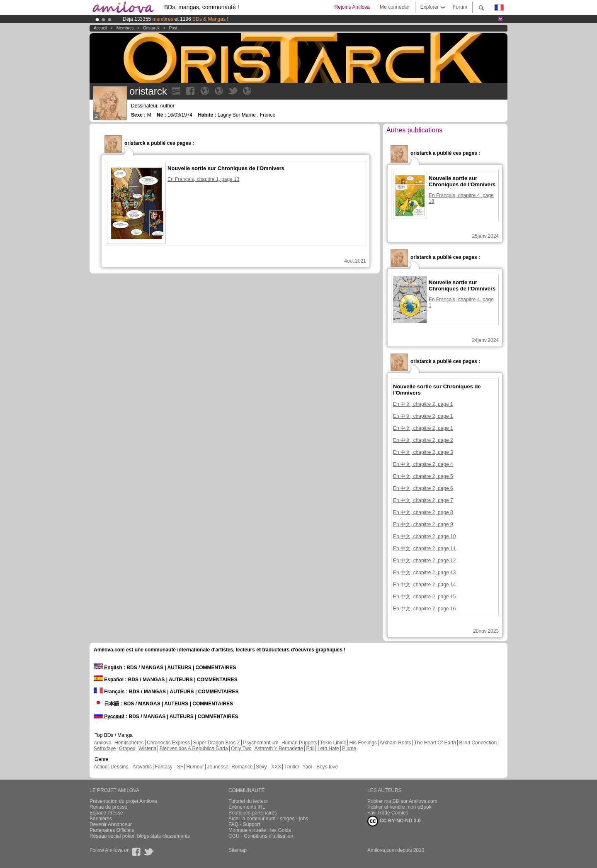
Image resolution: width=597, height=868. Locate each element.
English (108, 668)
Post (173, 28)
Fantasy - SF (169, 767)
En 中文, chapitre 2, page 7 (423, 500)
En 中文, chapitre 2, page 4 (423, 464)
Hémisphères (129, 743)
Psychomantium (261, 743)
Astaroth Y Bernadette (279, 749)
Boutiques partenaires (253, 813)
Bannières (101, 819)
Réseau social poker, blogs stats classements (140, 836)
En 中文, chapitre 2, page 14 (424, 585)
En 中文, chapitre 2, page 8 (423, 512)
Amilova (103, 743)
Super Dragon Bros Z (216, 743)
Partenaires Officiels (112, 830)
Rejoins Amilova (352, 7)
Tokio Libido (333, 743)
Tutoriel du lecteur (248, 801)
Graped (127, 749)
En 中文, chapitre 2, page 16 (424, 609)
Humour (195, 767)
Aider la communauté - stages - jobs (268, 819)
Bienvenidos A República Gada (194, 749)
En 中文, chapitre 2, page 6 (423, 488)
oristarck (151, 28)
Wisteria (147, 749)
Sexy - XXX (268, 767)
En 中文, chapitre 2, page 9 (423, 524)
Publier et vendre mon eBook (399, 807)
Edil (310, 749)
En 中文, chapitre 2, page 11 (424, 549)
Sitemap (238, 850)
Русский (109, 717)
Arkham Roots (396, 743)
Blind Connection (478, 743)
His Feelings (363, 743)
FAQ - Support (244, 824)
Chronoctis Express (168, 743)
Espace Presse (106, 813)
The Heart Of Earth (435, 743)
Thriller (292, 767)
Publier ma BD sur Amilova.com (402, 801)
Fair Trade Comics (388, 813)
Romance (242, 767)
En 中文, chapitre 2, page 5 (423, 476)
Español (109, 680)
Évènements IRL (247, 807)
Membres (125, 28)
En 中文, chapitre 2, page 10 (424, 536)
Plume (349, 749)
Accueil (100, 28)
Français (109, 692)
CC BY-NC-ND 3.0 (394, 821)
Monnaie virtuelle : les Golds (260, 830)
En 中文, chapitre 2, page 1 (423, 404)
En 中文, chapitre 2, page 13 (424, 573)
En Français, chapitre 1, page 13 (203, 179)
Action (101, 767)
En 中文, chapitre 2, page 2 (423, 440)
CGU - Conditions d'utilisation (261, 836)
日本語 (106, 704)
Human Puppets (299, 743)
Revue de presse (108, 807)
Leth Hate (328, 749)
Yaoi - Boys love (320, 767)
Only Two (241, 749)
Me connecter (395, 7)
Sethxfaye (105, 749)
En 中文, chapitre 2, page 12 (424, 561)
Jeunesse (217, 767)
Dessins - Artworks (131, 767)
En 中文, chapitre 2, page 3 (423, 452)
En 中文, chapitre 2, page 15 (424, 597)
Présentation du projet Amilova (123, 801)
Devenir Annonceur (111, 824)
